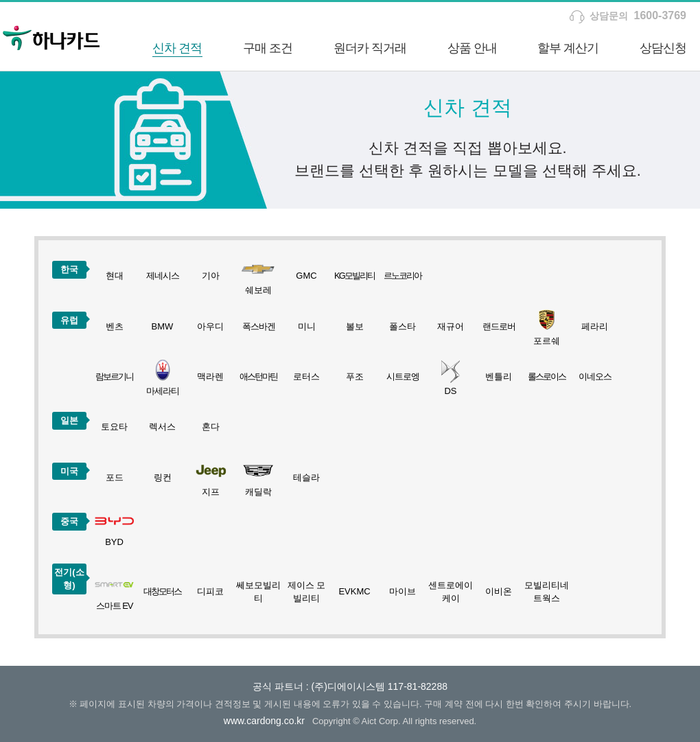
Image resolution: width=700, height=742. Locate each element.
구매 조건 (268, 48)
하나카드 (51, 36)
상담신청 (663, 48)
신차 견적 (177, 48)
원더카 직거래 (370, 48)
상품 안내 (472, 48)
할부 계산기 (568, 48)
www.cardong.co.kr (264, 721)
